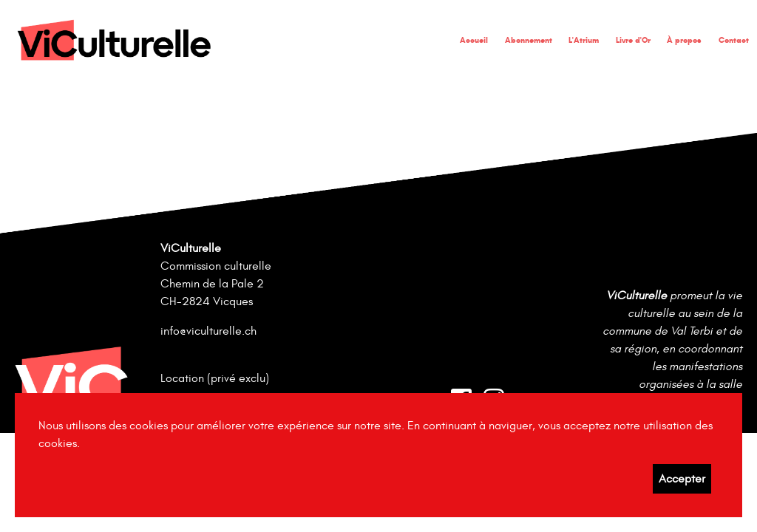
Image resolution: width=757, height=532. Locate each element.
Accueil (474, 40)
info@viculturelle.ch (208, 331)
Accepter (682, 479)
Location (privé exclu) (215, 378)
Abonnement (529, 40)
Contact (734, 40)
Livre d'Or (633, 40)
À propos (684, 40)
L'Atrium (584, 40)
